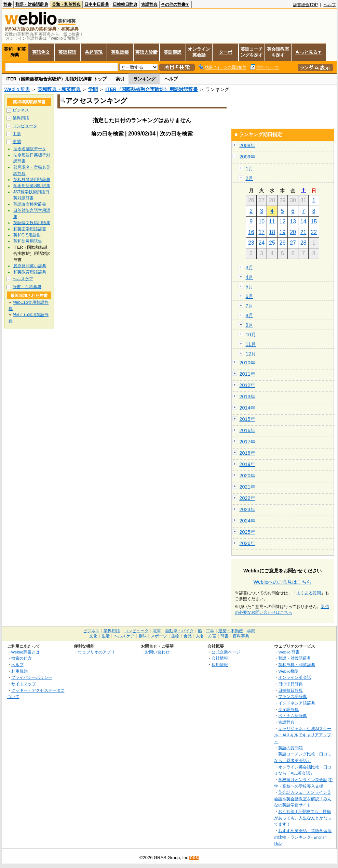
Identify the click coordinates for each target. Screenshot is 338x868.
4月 (249, 277)
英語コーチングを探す (252, 52)
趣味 (143, 636)
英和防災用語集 (28, 241)
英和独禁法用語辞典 (32, 180)
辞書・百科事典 (27, 287)
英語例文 (41, 52)
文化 (93, 636)
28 (303, 243)
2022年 (247, 498)
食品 (188, 636)
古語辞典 (149, 4)
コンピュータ (25, 126)
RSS (194, 858)
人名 (200, 636)
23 (251, 243)
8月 (249, 315)
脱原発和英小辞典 (30, 266)
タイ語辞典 (288, 709)
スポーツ (159, 636)
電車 (157, 631)
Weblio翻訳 (288, 671)
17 (261, 232)
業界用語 (21, 118)
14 (303, 222)
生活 (106, 636)
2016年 (247, 430)
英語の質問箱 (290, 748)
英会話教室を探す (278, 52)
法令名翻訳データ (30, 149)
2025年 (247, 532)
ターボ (225, 52)
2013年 (247, 397)
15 (314, 222)
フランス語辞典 (293, 696)
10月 (251, 335)
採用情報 (220, 665)
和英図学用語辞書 (30, 229)
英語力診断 (146, 52)
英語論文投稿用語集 (32, 223)
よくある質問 (309, 593)
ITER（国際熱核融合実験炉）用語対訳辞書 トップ (57, 79)
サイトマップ (24, 684)
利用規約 (19, 671)
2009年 (247, 157)
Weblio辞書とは (25, 652)
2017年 (247, 442)
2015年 (247, 419)
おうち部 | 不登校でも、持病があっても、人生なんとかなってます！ (303, 818)
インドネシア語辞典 (297, 703)
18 (272, 232)
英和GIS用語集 (27, 235)
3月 (249, 268)
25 (272, 243)
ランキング (144, 79)
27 (293, 243)
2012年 (247, 385)
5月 (249, 287)
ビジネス (21, 110)
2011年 (247, 374)
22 (314, 232)
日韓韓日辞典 (125, 4)
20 (293, 232)
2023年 (247, 509)
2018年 (247, 453)
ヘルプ (330, 5)
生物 (175, 636)
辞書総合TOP (305, 5)
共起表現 (94, 52)
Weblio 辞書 (17, 89)
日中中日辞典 (97, 4)
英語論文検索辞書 (30, 204)
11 (272, 222)
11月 (251, 344)
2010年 (247, 363)
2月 (249, 178)
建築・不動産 (231, 631)
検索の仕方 (22, 658)
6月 (249, 296)
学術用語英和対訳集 (32, 186)
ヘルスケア (23, 279)
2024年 (247, 521)
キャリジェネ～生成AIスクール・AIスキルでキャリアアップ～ (303, 735)
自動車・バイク (179, 631)
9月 (249, 325)
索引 (120, 79)
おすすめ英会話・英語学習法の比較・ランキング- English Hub (303, 837)
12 (283, 222)
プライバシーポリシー (32, 677)
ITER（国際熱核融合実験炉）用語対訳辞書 (152, 89)
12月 (251, 354)
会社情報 (220, 658)
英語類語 (67, 52)
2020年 (247, 476)
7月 (249, 306)
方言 (212, 636)
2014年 (247, 408)
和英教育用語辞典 (30, 272)
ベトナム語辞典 (293, 716)
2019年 (247, 464)
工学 (17, 134)
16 (251, 232)
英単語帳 (120, 52)
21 (303, 232)
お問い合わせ (157, 652)
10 (261, 222)
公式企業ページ (226, 652)
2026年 (247, 543)
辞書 (8, 4)
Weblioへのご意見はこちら (283, 582)
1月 (249, 169)
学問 (93, 89)
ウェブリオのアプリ (96, 652)
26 (283, 243)
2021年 (247, 487)
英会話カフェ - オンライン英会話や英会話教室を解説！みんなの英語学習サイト (303, 799)
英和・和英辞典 (66, 4)
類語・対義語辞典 (32, 4)
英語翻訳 (173, 52)
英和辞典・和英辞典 (59, 89)
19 (283, 232)
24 (261, 243)
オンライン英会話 (199, 52)
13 (293, 222)
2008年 (247, 145)
